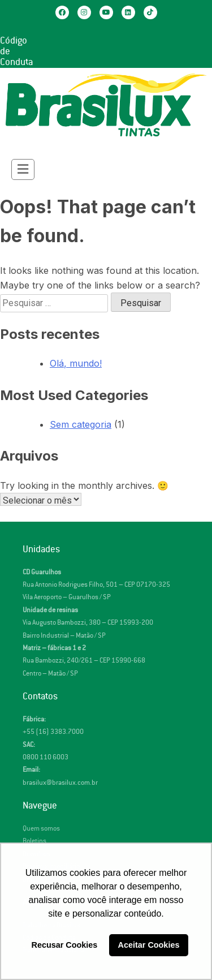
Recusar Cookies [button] (65, 945)
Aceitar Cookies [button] (149, 945)
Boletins (34, 841)
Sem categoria (81, 424)
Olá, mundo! (76, 363)
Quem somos (41, 829)
